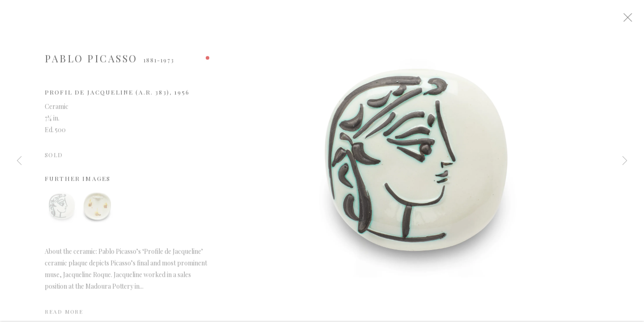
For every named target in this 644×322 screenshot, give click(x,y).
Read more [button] (64, 315)
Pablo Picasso (91, 62)
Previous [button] (19, 161)
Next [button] (625, 161)
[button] (61, 210)
